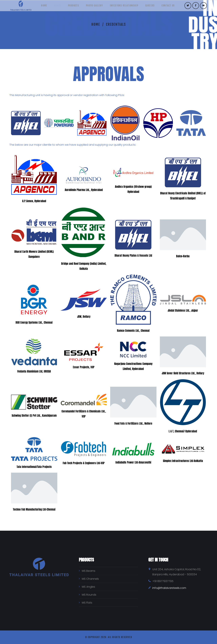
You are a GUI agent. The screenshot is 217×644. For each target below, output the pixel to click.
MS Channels (90, 579)
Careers (153, 7)
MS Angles (88, 587)
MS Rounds (89, 595)
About (55, 7)
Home (39, 7)
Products (72, 7)
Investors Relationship (126, 7)
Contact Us (173, 7)
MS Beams (89, 571)
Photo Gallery (94, 7)
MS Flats (87, 603)
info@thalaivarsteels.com (169, 588)
